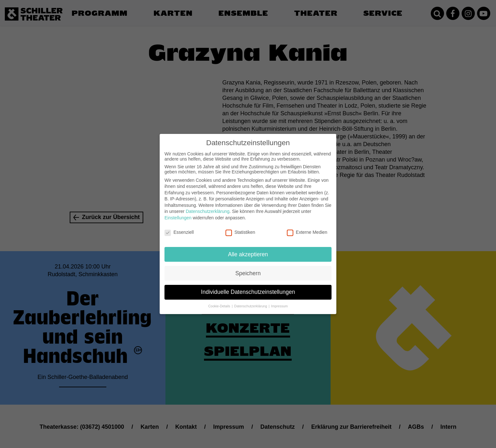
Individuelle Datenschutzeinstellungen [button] (248, 288)
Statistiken (240, 228)
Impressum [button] (279, 302)
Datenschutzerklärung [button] (251, 302)
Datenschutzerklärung (208, 207)
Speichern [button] (248, 269)
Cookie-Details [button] (220, 302)
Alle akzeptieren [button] (248, 250)
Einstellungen (178, 213)
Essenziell (179, 228)
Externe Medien (307, 228)
